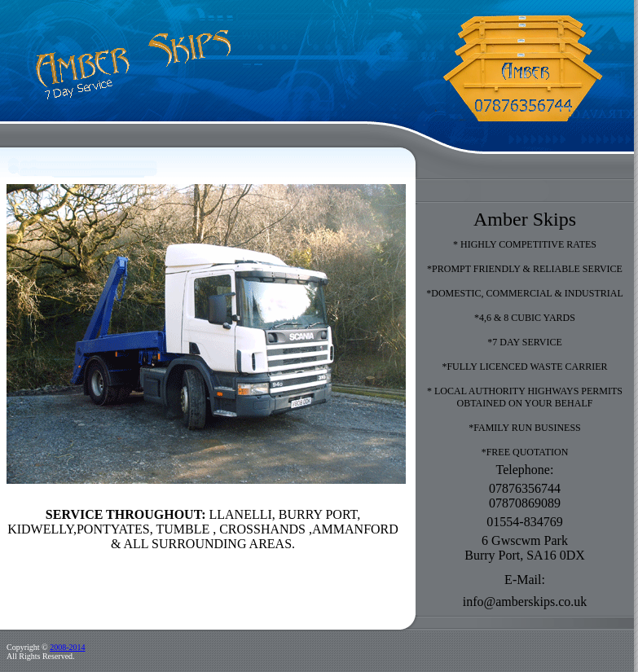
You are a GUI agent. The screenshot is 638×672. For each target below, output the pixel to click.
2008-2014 (67, 647)
